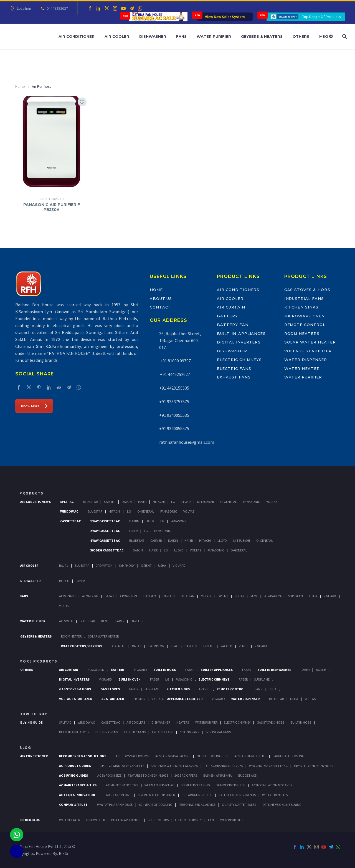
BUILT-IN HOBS (158, 820)
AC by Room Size (109, 775)
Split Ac (67, 502)
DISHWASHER (96, 820)
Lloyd (186, 502)
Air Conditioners (238, 290)
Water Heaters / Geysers (82, 646)
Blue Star (87, 621)
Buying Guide (31, 722)
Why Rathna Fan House (115, 805)
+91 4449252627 (175, 374)
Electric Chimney (237, 722)
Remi (254, 596)
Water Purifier (214, 36)
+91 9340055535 (174, 415)
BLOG (25, 747)
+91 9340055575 (174, 428)
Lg (173, 502)
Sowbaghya (273, 596)
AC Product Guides (75, 766)
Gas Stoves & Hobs (307, 290)
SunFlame (262, 679)
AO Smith (66, 621)
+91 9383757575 (174, 402)
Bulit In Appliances (74, 732)
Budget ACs (247, 775)
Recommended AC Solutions (83, 756)
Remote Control (305, 325)
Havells (169, 596)
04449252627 (56, 8)
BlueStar (90, 502)
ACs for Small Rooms (132, 756)
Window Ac (69, 511)
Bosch (64, 581)
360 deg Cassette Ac (107, 550)
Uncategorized (52, 199)
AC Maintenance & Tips (78, 785)
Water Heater (302, 368)
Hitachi (159, 502)
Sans (258, 689)
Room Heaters (302, 333)
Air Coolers (136, 722)
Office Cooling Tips (212, 756)
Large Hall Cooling (288, 756)
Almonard (67, 596)
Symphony (127, 565)
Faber (80, 581)
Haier (142, 502)
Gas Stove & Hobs (270, 722)
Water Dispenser (306, 360)
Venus (64, 606)
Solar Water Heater (310, 342)
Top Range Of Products (322, 17)
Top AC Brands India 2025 (223, 766)
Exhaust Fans (234, 377)
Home (20, 86)
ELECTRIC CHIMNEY (188, 820)
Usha (162, 565)
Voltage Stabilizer (308, 351)
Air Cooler (117, 36)
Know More (34, 406)
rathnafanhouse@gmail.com (187, 442)
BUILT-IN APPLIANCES (126, 820)
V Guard (330, 596)
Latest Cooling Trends (237, 795)
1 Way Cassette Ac (105, 521)
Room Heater (71, 636)
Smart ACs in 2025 (118, 795)
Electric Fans (234, 368)
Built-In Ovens (107, 732)
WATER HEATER (69, 820)
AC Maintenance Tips (122, 785)
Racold (226, 646)
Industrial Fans (304, 298)
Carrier (110, 502)
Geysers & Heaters (262, 36)
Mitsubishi (206, 502)
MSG (326, 36)
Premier (139, 699)
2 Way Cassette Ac (105, 531)
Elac (174, 646)
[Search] (344, 37)
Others (301, 36)
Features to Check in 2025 (148, 775)
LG (167, 679)
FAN (211, 820)
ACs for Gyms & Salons (173, 756)
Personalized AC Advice (197, 805)
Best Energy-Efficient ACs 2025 (174, 766)
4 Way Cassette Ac (105, 540)
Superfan (296, 596)
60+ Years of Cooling (156, 805)
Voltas (272, 502)
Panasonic (252, 502)
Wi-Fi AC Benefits (275, 795)
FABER (120, 621)
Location (23, 8)
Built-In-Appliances (241, 333)
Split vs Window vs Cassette (122, 766)
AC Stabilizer (113, 699)
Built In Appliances (217, 670)
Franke (205, 689)
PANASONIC (184, 679)
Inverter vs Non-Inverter (314, 766)
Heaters (183, 722)
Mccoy (206, 596)
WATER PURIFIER (231, 820)
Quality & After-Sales (239, 805)
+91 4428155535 (174, 388)
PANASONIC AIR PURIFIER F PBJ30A (52, 207)
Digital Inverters (239, 342)
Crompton (104, 565)
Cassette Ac (70, 521)
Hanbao (150, 596)
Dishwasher (153, 36)
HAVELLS (137, 621)
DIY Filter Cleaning (195, 785)
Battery (227, 316)
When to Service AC (159, 785)
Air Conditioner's (35, 502)
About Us (161, 298)
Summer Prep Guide (231, 785)
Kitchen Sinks (301, 307)
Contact (160, 307)
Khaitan (188, 596)
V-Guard (179, 565)
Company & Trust (73, 805)
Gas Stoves (110, 689)
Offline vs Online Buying (282, 805)
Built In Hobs (165, 670)
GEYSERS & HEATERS (36, 636)
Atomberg (90, 596)
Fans (181, 36)
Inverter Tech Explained (156, 795)
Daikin (127, 502)
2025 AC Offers (186, 775)
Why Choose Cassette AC (268, 766)
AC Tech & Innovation (77, 795)
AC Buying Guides (73, 775)
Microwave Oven (305, 316)
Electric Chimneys (239, 360)
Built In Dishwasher (274, 670)
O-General (229, 502)
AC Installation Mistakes (272, 785)
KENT (105, 621)
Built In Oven (130, 679)
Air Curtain (231, 307)
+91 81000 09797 (175, 361)
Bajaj (64, 565)
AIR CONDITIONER (34, 756)
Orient (146, 565)
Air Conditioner (77, 36)
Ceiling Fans (189, 732)
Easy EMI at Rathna (218, 775)
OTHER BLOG (30, 820)
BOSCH (321, 670)
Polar (239, 596)
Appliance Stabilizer (185, 699)
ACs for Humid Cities (250, 756)
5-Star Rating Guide (197, 795)
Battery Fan (233, 325)
